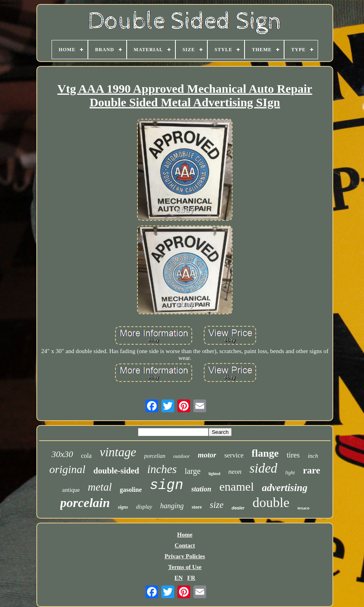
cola (87, 456)
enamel (237, 486)
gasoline (131, 490)
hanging (172, 506)
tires (293, 455)
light (290, 472)
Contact (185, 545)
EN (178, 578)
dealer (238, 508)
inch (313, 456)
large (193, 471)
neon (235, 472)
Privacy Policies (185, 556)
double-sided (116, 471)
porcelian (155, 456)
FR (191, 578)
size (217, 505)
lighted (214, 474)
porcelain (85, 503)
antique (71, 490)
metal (100, 487)
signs (123, 507)
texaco (303, 508)
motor (207, 455)
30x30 (62, 454)
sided (263, 468)
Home (185, 535)
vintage (118, 452)
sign (167, 485)
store (197, 507)
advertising (285, 488)
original (68, 469)
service (234, 455)
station (201, 489)
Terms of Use (185, 567)
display (144, 507)
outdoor (182, 456)
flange (265, 453)
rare (312, 470)
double (271, 502)
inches (162, 469)
